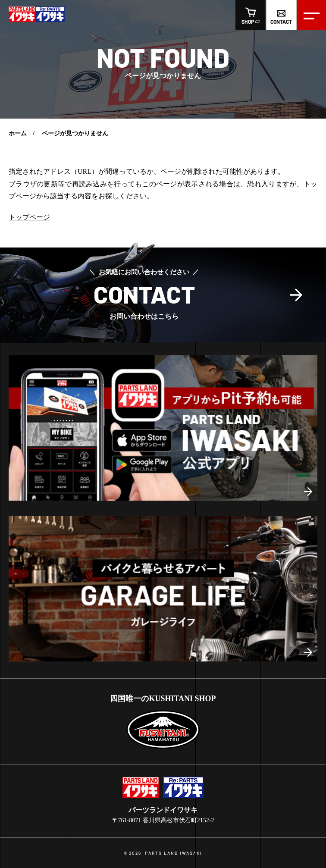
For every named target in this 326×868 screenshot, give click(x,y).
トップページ (29, 217)
